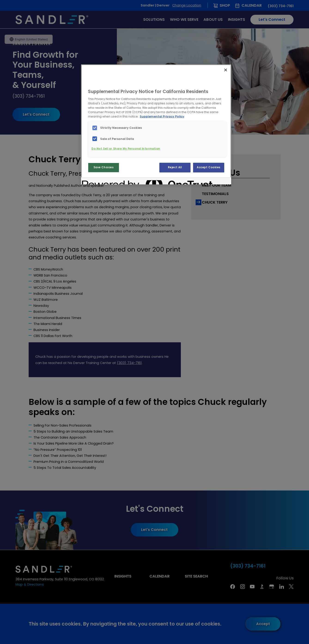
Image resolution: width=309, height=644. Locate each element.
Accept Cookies (209, 167)
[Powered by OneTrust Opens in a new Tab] (99, 182)
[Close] (226, 70)
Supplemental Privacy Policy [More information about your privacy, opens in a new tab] (162, 116)
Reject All (175, 167)
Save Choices (104, 167)
